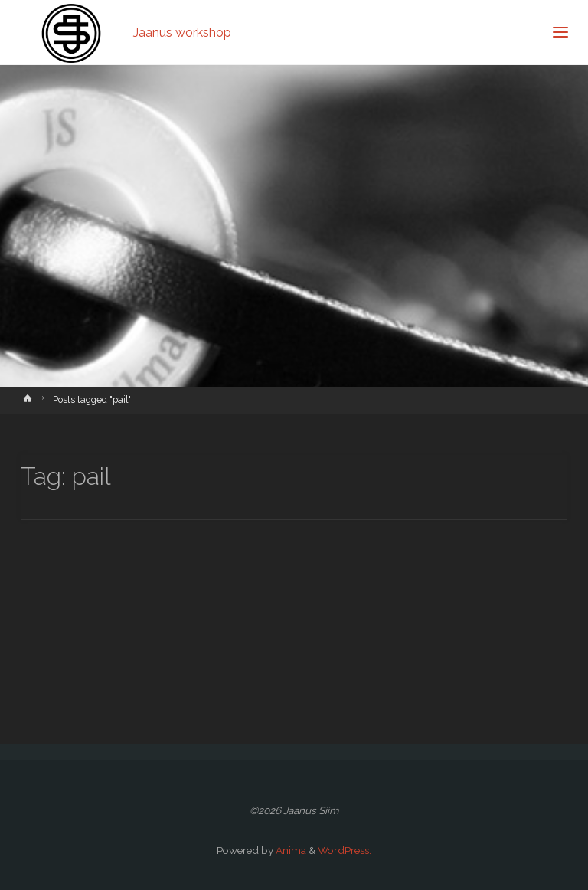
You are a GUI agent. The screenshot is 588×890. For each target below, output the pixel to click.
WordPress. (345, 850)
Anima (290, 850)
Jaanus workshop (182, 32)
